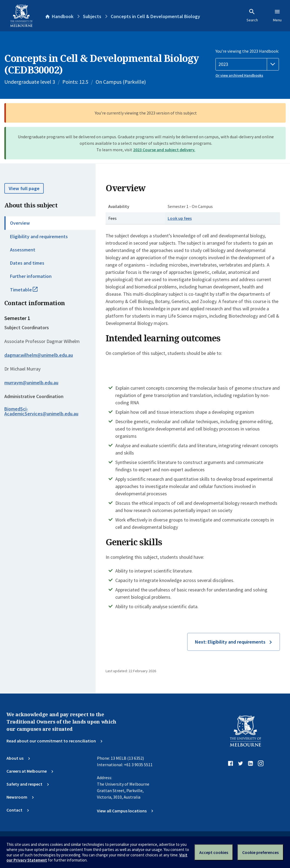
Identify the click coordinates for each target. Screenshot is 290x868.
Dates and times (27, 263)
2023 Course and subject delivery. (164, 150)
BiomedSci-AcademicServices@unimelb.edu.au (41, 411)
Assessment (23, 250)
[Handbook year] (247, 64)
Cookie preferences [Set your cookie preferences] (260, 852)
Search (252, 15)
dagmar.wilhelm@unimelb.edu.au (39, 355)
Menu (277, 15)
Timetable (30, 292)
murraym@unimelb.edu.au (31, 383)
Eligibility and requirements (39, 236)
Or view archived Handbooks (239, 75)
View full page (24, 188)
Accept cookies (214, 852)
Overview (20, 223)
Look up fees (180, 218)
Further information (31, 276)
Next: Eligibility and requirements (230, 642)
